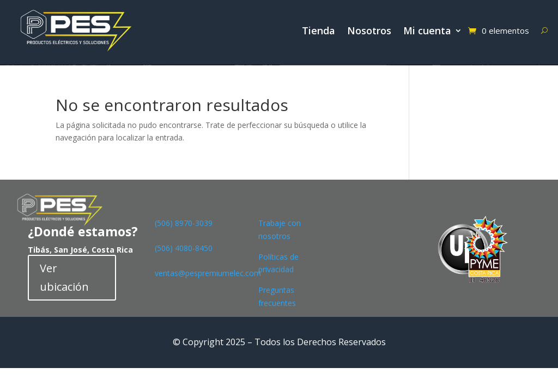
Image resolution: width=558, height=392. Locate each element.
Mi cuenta (427, 30)
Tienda (319, 30)
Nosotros (369, 30)
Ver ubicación (64, 277)
